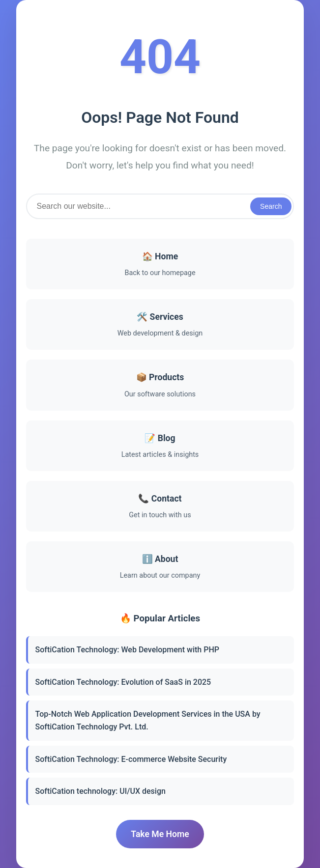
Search (271, 206)
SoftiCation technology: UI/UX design (101, 791)
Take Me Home (160, 834)
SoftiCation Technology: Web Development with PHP (127, 650)
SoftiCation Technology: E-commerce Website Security (131, 759)
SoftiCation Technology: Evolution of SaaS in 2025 (123, 682)
